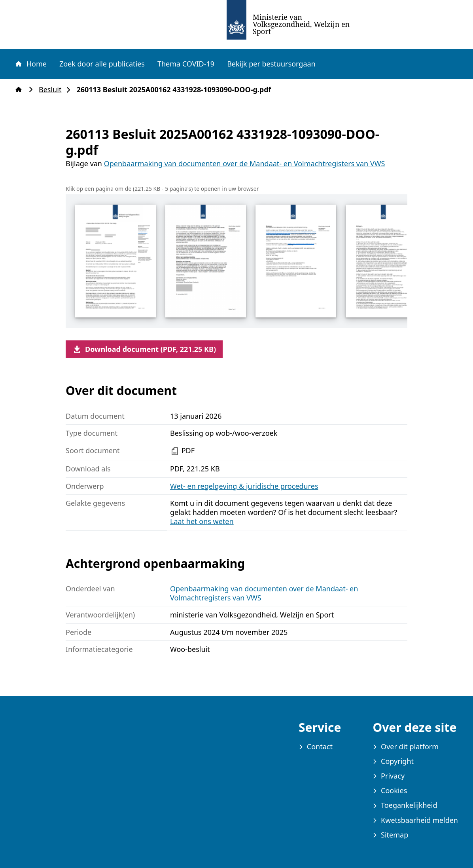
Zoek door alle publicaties (102, 64)
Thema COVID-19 (186, 64)
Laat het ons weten (202, 521)
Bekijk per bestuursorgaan (271, 64)
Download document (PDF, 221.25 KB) (144, 349)
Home (30, 64)
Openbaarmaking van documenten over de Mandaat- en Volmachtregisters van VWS (245, 163)
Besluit (52, 90)
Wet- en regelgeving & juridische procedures (244, 486)
